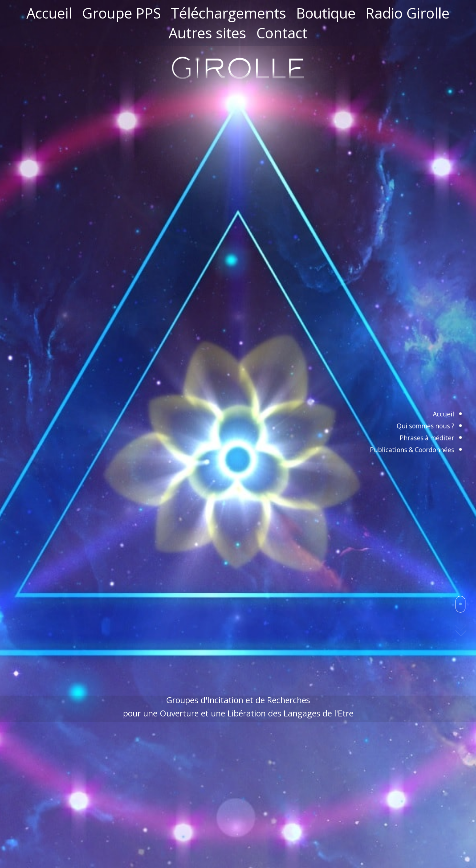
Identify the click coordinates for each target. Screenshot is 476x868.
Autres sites (207, 33)
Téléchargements (229, 13)
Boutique (326, 13)
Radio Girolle (408, 13)
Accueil (49, 13)
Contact (282, 33)
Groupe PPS (121, 13)
